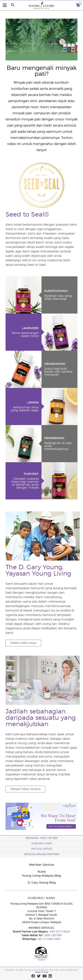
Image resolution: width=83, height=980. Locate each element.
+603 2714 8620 (59, 932)
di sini (33, 260)
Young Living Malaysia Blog (41, 876)
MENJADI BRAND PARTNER (42, 854)
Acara (41, 872)
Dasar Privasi (41, 972)
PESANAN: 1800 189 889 (41, 838)
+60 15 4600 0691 (49, 939)
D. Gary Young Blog (42, 883)
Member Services (41, 865)
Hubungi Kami (41, 844)
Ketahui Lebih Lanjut (23, 643)
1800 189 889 (52, 935)
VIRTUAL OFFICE (42, 849)
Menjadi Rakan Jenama (25, 789)
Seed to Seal (15, 229)
